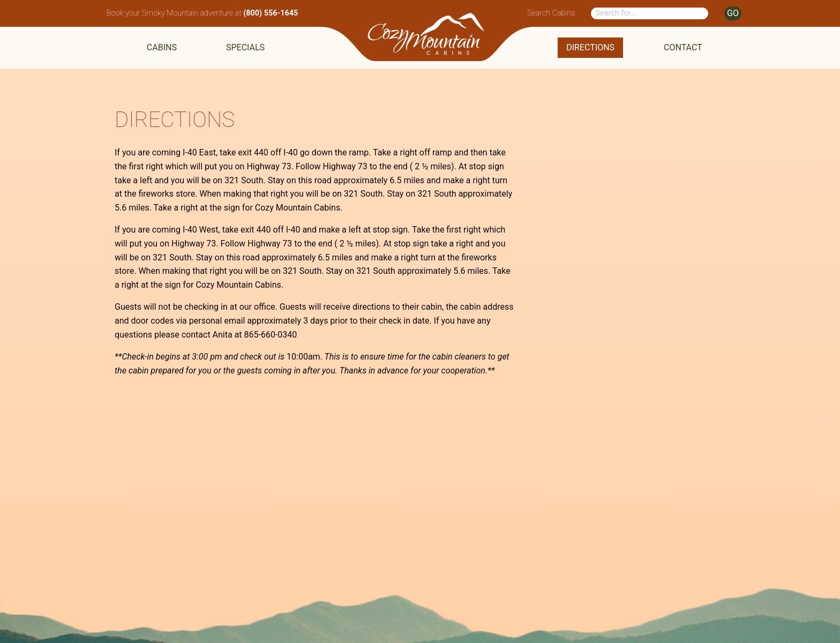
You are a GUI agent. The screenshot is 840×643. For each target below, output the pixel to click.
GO (733, 13)
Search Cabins (551, 13)
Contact (683, 47)
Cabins (162, 47)
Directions (590, 47)
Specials (245, 47)
